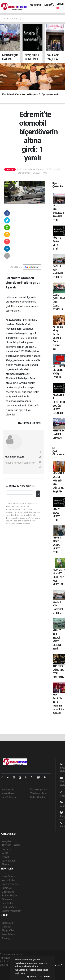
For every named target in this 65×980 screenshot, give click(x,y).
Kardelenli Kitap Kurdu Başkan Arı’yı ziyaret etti (58, 338)
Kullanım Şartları (39, 790)
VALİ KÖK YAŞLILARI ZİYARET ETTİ (58, 213)
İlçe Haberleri (9, 861)
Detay (31, 977)
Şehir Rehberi (9, 907)
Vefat (5, 853)
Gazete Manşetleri (12, 911)
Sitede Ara (7, 923)
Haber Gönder (38, 797)
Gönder (39, 494)
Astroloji (6, 938)
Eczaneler (7, 888)
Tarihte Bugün (9, 896)
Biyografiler (8, 930)
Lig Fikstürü (8, 892)
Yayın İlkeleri (8, 793)
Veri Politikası (9, 797)
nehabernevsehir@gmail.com (21, 463)
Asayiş (19, 19)
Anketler (6, 927)
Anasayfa (8, 19)
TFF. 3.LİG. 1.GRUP (11, 845)
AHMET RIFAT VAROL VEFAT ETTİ (57, 545)
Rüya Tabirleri (9, 934)
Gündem (6, 849)
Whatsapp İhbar (39, 793)
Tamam (45, 977)
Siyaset (6, 864)
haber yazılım (7, 972)
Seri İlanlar (7, 903)
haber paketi (7, 969)
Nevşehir (35, 5)
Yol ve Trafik (8, 880)
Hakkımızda (8, 790)
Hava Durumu (9, 876)
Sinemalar (7, 899)
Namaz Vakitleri (10, 884)
